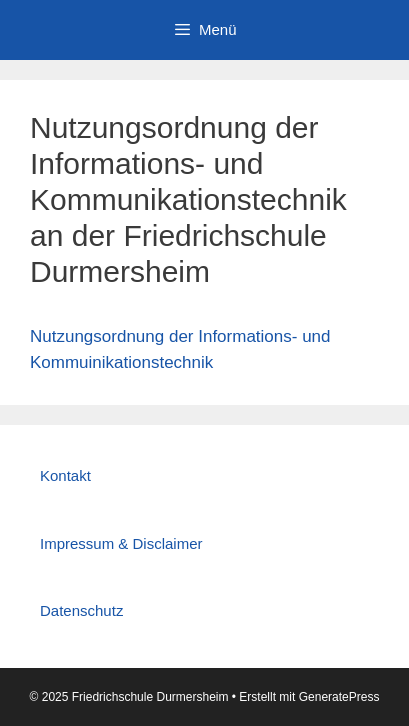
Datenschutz (81, 610)
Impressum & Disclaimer (121, 543)
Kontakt (65, 475)
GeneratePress (339, 697)
